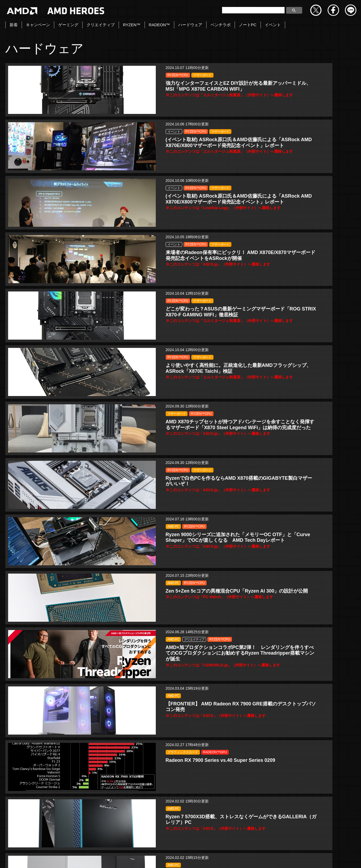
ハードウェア (190, 25)
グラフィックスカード (78, 418)
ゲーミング (68, 25)
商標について (268, 858)
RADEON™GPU (75, 424)
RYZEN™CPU (73, 75)
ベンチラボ (221, 25)
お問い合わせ (120, 858)
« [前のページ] (125, 817)
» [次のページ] (222, 817)
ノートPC (248, 25)
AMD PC (305, 244)
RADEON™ (159, 25)
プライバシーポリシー (189, 858)
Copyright (150, 858)
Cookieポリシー (232, 858)
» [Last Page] (236, 817)
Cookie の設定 (344, 858)
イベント (273, 25)
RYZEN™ (132, 25)
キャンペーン (38, 25)
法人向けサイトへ (305, 858)
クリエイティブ (101, 25)
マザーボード (98, 75)
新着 (14, 25)
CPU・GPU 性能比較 (195, 635)
